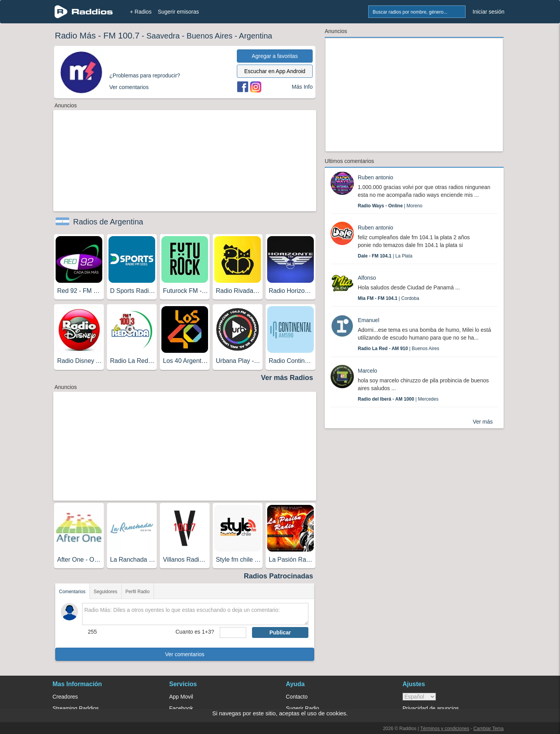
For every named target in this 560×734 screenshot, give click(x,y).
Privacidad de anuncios (431, 708)
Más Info (302, 87)
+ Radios (141, 12)
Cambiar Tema (488, 729)
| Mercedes (398, 399)
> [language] (419, 697)
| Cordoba (388, 298)
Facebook (181, 708)
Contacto (297, 697)
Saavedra (163, 36)
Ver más (483, 422)
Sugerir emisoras (178, 12)
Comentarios (72, 592)
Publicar (280, 632)
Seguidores (106, 592)
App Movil (181, 697)
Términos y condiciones (444, 729)
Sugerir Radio (303, 708)
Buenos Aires (210, 36)
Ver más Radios (287, 378)
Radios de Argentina (108, 222)
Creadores (65, 697)
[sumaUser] (233, 632)
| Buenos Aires (398, 349)
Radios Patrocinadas (278, 576)
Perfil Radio (138, 592)
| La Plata (385, 256)
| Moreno (390, 206)
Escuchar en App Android (275, 71)
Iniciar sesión (488, 12)
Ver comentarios (185, 654)
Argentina (255, 36)
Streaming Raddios (76, 708)
